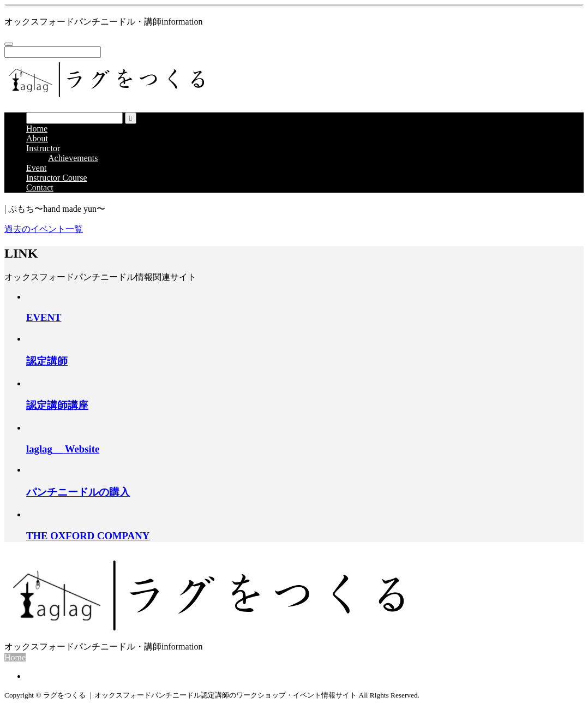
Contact (40, 187)
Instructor (43, 148)
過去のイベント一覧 (44, 229)
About (37, 138)
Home (37, 129)
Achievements (73, 158)
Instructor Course (57, 178)
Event (36, 168)
